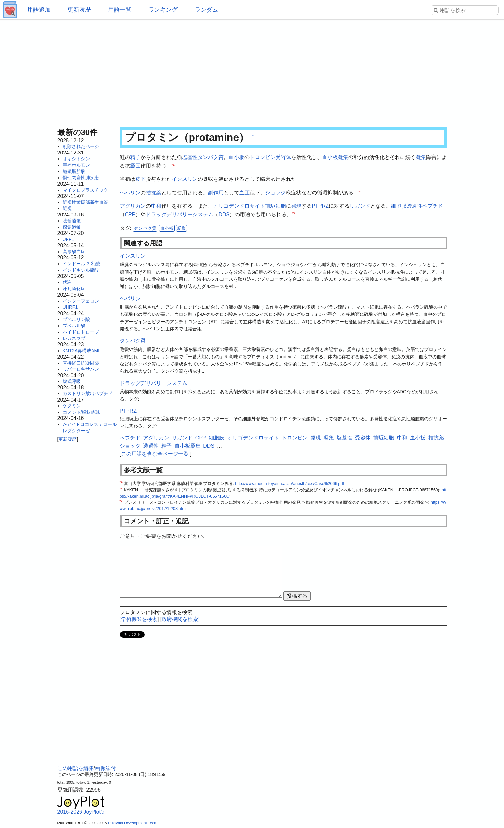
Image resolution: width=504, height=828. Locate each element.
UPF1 (68, 239)
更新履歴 (79, 10)
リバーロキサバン (81, 369)
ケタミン (72, 406)
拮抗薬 (154, 193)
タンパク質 (211, 157)
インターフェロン (81, 301)
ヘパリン (130, 193)
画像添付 (105, 768)
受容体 (283, 157)
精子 (135, 157)
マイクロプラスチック (85, 190)
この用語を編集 (76, 768)
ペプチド (433, 206)
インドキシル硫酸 (81, 270)
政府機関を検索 (180, 619)
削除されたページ (81, 146)
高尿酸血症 (74, 252)
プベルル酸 (74, 326)
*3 (293, 213)
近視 (67, 208)
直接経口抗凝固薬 (81, 363)
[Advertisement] (252, 71)
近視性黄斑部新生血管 (85, 202)
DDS (224, 214)
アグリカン (133, 206)
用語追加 (39, 10)
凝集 (421, 157)
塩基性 (190, 157)
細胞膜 (399, 206)
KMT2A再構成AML (82, 351)
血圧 (244, 193)
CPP (130, 214)
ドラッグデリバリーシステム (179, 214)
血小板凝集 (335, 157)
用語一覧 (120, 10)
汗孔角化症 (74, 289)
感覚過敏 (72, 227)
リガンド (360, 206)
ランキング (163, 10)
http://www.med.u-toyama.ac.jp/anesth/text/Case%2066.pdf (289, 483)
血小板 (237, 157)
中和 (156, 206)
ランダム (206, 10)
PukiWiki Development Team (133, 823)
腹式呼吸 (72, 381)
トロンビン (263, 157)
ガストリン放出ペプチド (88, 393)
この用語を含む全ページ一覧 (155, 454)
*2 (360, 191)
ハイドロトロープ (81, 332)
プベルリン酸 (76, 319)
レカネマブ (74, 338)
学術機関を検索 (139, 619)
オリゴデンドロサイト (239, 206)
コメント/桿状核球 (81, 412)
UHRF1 (70, 307)
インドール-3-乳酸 (81, 264)
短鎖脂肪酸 (74, 171)
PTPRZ (320, 206)
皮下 (141, 179)
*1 (173, 164)
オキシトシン (76, 159)
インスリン (185, 179)
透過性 (414, 206)
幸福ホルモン (76, 165)
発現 (296, 206)
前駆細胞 (276, 206)
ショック (276, 193)
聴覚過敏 (72, 221)
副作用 (216, 193)
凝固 (135, 166)
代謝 (67, 282)
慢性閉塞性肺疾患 (81, 178)
